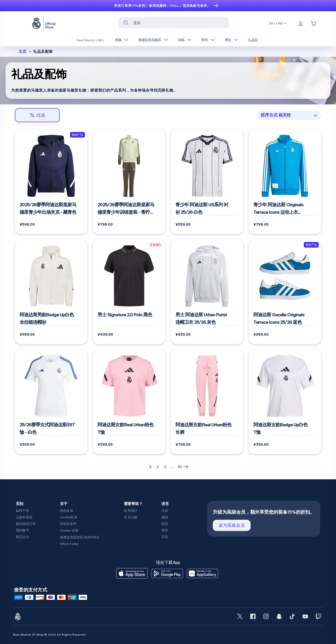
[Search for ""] (126, 23)
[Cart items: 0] (314, 24)
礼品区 (253, 40)
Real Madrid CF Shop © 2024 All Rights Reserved (49, 635)
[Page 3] (165, 467)
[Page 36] (180, 467)
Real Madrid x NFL (90, 40)
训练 (181, 40)
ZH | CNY (278, 23)
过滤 (37, 115)
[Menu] (301, 24)
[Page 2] (158, 467)
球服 (118, 40)
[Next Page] (186, 467)
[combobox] (173, 23)
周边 (228, 40)
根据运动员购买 (150, 40)
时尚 (205, 40)
